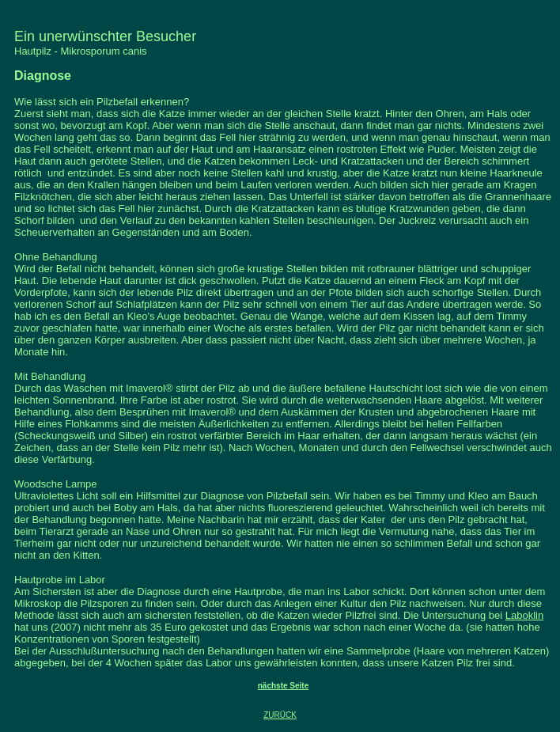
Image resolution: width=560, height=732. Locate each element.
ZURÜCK (280, 715)
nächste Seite (283, 686)
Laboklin (524, 615)
